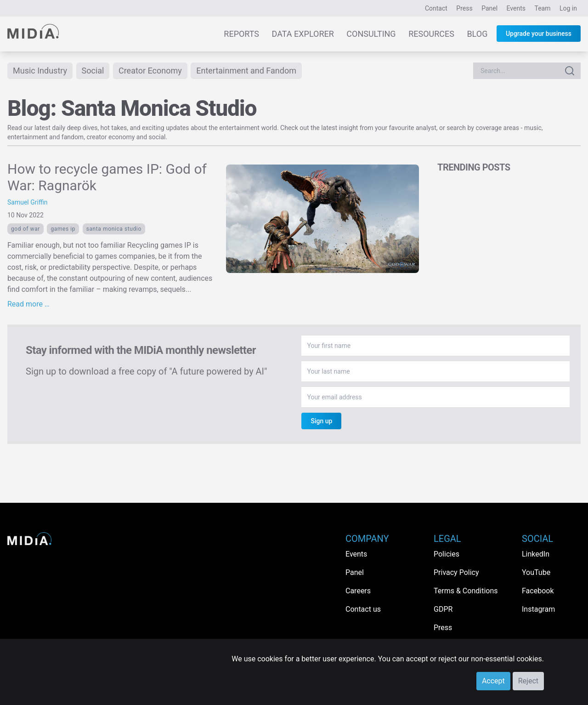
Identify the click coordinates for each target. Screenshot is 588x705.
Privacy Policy (456, 572)
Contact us (363, 609)
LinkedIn (536, 554)
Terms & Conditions (466, 591)
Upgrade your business (539, 34)
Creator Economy (150, 71)
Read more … (28, 304)
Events (516, 8)
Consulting (371, 34)
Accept (493, 681)
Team (543, 8)
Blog (477, 34)
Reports (241, 34)
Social (93, 71)
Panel (489, 8)
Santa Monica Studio (114, 229)
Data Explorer (303, 34)
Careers (358, 591)
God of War (25, 229)
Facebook (538, 591)
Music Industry (40, 71)
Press (464, 8)
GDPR (443, 609)
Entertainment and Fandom (246, 71)
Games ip (63, 229)
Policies (447, 554)
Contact (436, 8)
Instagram (538, 609)
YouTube (536, 572)
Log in (568, 8)
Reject (528, 681)
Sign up (321, 421)
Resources (431, 34)
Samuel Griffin (28, 202)
